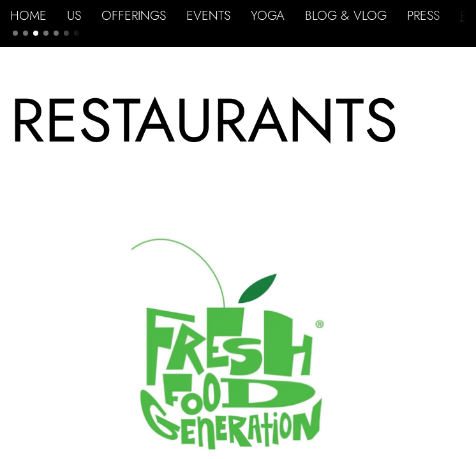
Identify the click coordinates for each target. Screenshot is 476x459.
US (74, 15)
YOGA (268, 15)
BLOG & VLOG (346, 15)
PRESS (423, 15)
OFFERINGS (134, 15)
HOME (28, 15)
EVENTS (208, 15)
